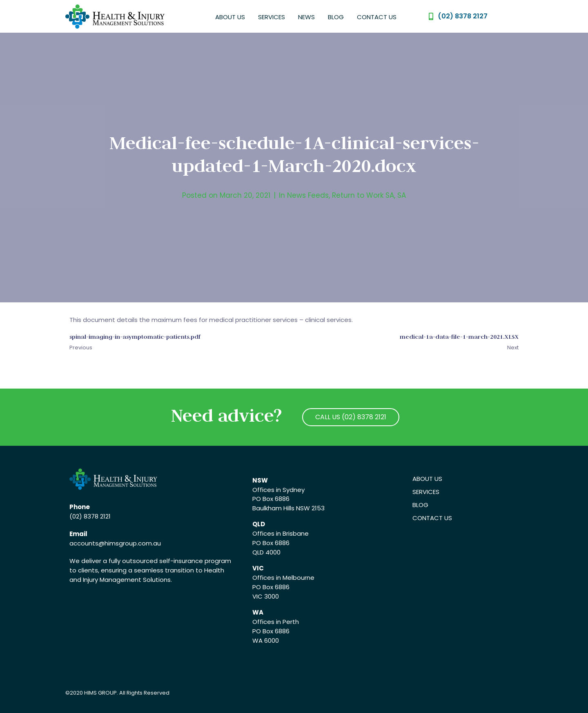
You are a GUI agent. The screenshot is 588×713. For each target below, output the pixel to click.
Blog (336, 17)
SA (402, 195)
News (306, 17)
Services (272, 17)
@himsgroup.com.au (130, 543)
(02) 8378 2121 (90, 516)
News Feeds (308, 195)
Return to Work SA (363, 195)
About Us (230, 17)
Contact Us (377, 17)
